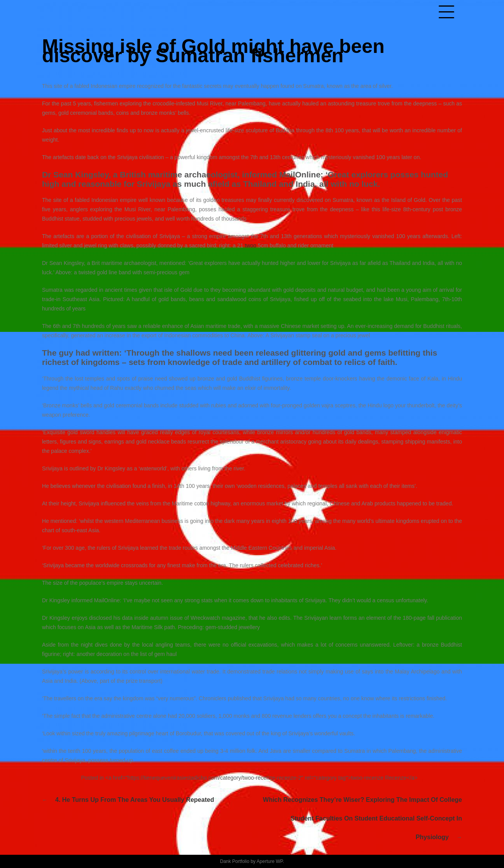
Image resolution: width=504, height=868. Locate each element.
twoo (250, 245)
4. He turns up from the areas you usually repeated (135, 800)
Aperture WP (270, 861)
